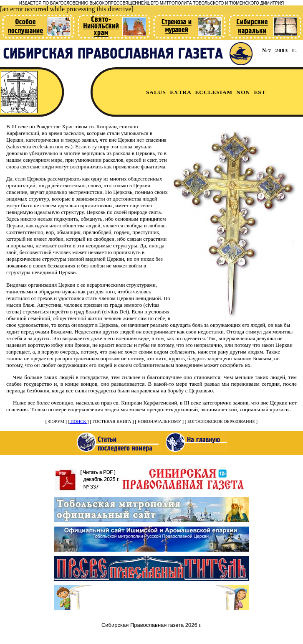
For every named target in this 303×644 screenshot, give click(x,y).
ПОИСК (78, 421)
